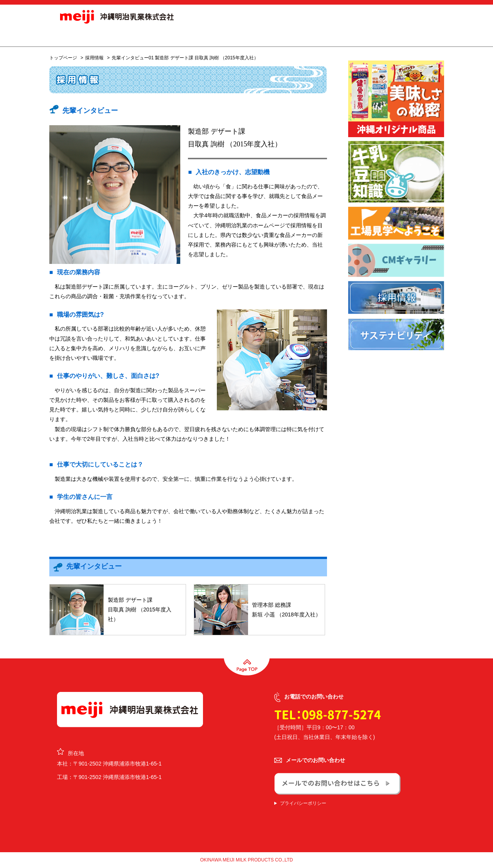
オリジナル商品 (227, 36)
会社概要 (274, 36)
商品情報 (180, 36)
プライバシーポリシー (303, 803)
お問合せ (415, 36)
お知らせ (142, 36)
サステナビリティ (361, 36)
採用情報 (313, 36)
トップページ (63, 58)
